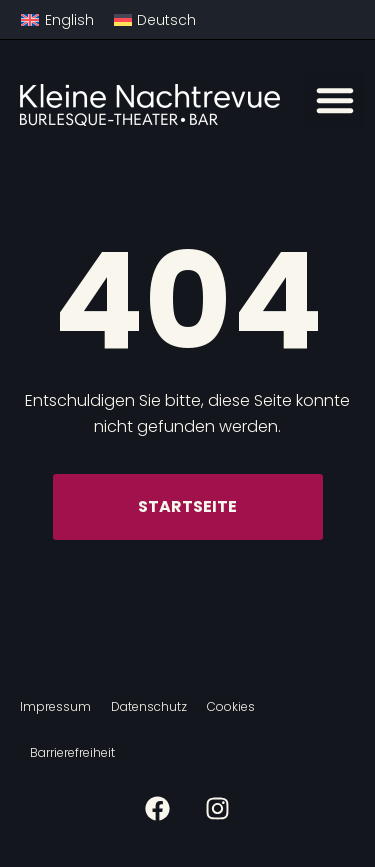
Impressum (55, 706)
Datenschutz (149, 706)
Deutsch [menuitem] (166, 20)
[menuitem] (57, 19)
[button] (335, 100)
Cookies (231, 706)
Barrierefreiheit (72, 752)
